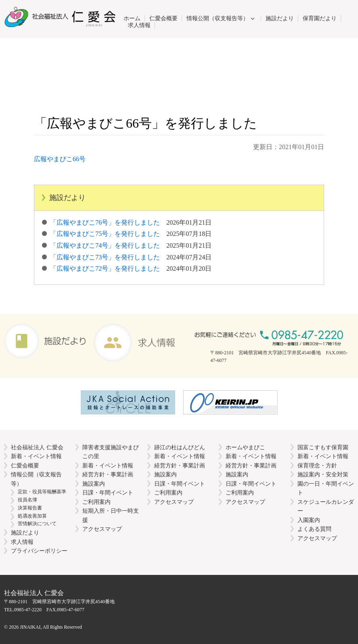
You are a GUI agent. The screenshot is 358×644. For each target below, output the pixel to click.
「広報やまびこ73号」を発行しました (131, 257)
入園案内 (309, 520)
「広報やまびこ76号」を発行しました (131, 222)
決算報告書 (30, 508)
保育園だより (320, 18)
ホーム (132, 18)
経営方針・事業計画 (108, 474)
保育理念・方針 (317, 465)
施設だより (280, 18)
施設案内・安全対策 (323, 474)
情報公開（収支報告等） (218, 18)
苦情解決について (37, 524)
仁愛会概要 (163, 18)
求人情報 (139, 25)
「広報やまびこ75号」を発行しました (131, 234)
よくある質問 (314, 529)
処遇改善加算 (32, 516)
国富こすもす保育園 (323, 447)
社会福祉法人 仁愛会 (37, 447)
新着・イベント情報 (36, 456)
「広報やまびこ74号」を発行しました (131, 245)
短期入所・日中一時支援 (111, 515)
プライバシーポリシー (39, 551)
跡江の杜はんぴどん (180, 447)
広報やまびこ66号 (60, 159)
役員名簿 (27, 500)
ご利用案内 (96, 502)
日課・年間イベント (108, 492)
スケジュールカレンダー (326, 506)
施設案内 (94, 484)
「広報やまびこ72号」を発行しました (131, 268)
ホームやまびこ (245, 447)
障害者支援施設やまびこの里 (111, 452)
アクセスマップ (102, 529)
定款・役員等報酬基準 (42, 492)
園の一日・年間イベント (326, 488)
